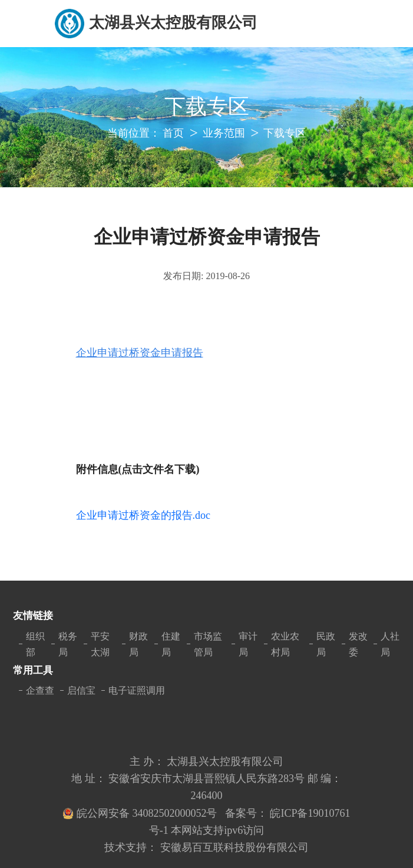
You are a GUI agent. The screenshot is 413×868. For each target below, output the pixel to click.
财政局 (138, 644)
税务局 (68, 644)
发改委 (358, 644)
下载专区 (285, 133)
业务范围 (224, 133)
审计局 (248, 644)
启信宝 (81, 690)
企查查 (40, 690)
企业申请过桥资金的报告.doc (143, 515)
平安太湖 (100, 644)
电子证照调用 (137, 690)
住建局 (171, 644)
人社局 (390, 644)
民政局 (326, 644)
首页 (173, 133)
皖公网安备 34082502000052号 (148, 813)
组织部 (35, 644)
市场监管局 (208, 644)
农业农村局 (285, 644)
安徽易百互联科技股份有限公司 (234, 847)
